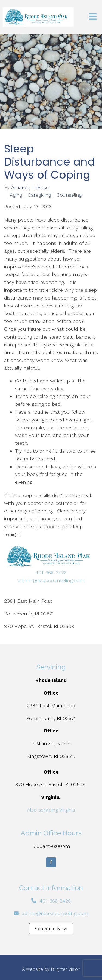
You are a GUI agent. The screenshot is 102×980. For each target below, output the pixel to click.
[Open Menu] (93, 17)
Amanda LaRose (30, 187)
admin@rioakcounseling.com (51, 580)
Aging (16, 195)
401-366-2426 (51, 572)
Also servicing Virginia (51, 810)
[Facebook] (51, 862)
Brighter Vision (66, 969)
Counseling (69, 195)
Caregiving (39, 195)
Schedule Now (51, 929)
